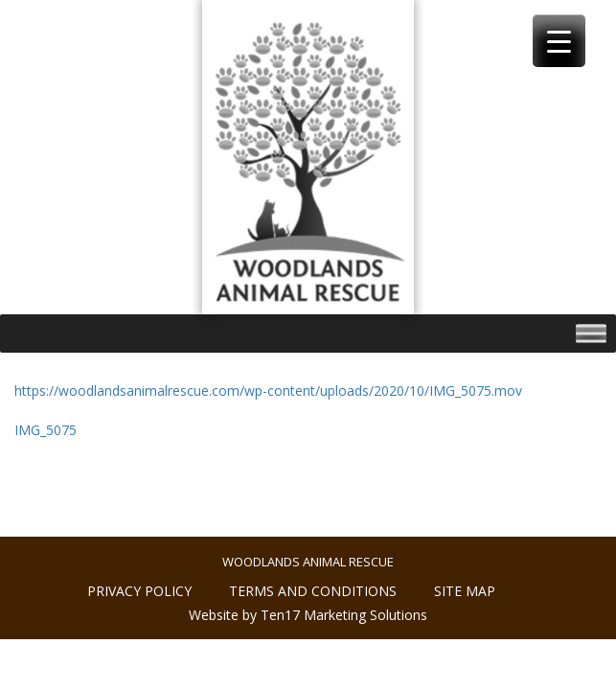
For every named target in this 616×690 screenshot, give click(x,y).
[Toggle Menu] (591, 333)
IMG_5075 (46, 430)
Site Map (465, 591)
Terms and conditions (313, 591)
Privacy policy (139, 591)
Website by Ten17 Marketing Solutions (308, 615)
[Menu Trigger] (559, 41)
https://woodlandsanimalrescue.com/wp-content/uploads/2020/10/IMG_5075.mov (268, 391)
